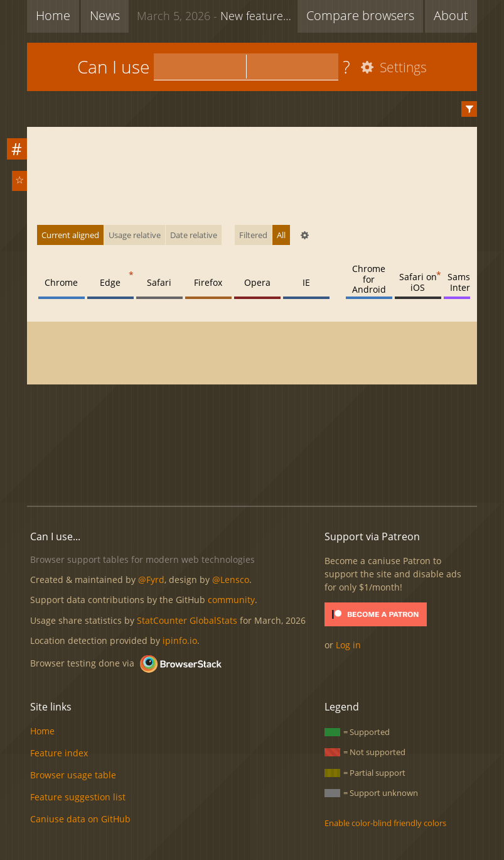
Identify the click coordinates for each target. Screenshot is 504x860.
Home (53, 15)
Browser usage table (73, 775)
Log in (348, 645)
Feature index (59, 753)
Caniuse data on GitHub (80, 819)
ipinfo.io (180, 640)
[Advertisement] (255, 454)
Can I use (113, 67)
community (231, 600)
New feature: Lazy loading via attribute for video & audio (217, 15)
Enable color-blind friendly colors (385, 823)
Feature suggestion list (78, 797)
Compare (360, 15)
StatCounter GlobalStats (187, 620)
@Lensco (231, 580)
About (451, 15)
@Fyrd (151, 580)
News (105, 15)
